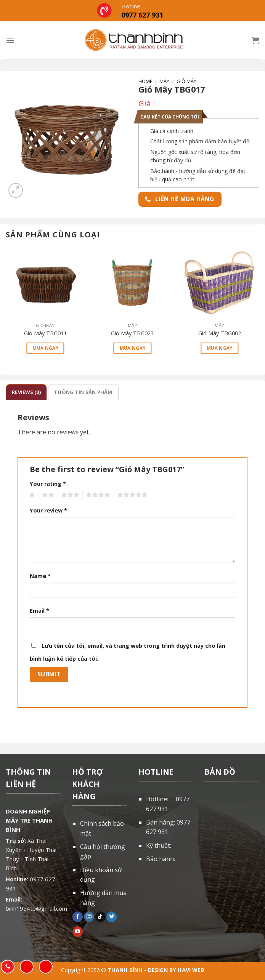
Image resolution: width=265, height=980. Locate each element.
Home (145, 81)
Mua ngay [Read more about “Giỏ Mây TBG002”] (220, 348)
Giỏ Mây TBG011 (45, 333)
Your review (48, 510)
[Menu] (10, 40)
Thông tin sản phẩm (83, 392)
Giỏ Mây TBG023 (132, 333)
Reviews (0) (26, 392)
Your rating (48, 484)
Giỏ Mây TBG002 (220, 333)
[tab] (26, 392)
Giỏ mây (186, 81)
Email (39, 611)
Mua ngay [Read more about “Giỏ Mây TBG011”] (45, 348)
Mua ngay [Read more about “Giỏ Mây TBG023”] (133, 348)
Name (40, 576)
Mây (164, 81)
